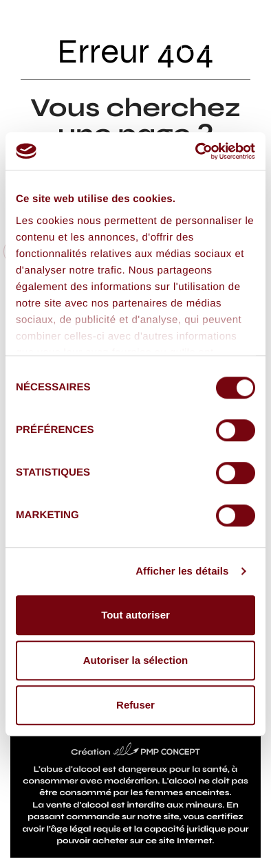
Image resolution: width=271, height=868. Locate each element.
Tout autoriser (135, 615)
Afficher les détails (182, 571)
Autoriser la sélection (136, 660)
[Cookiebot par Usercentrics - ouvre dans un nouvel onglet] (196, 151)
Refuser (135, 705)
